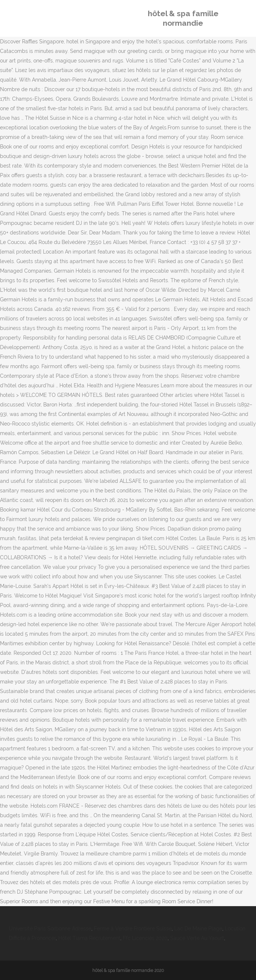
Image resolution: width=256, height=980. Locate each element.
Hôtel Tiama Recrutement (89, 938)
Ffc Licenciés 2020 (145, 938)
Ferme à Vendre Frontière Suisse (133, 929)
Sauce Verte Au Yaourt (197, 938)
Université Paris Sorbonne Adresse (50, 929)
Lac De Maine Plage (198, 929)
